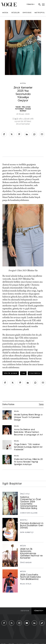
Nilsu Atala (26, 107)
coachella (35, 373)
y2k (23, 373)
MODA (5, 13)
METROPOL (40, 13)
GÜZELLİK (16, 13)
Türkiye (39, 611)
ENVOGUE (27, 13)
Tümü (41, 404)
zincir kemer (11, 373)
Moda (23, 83)
